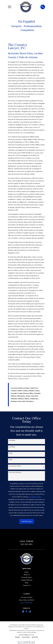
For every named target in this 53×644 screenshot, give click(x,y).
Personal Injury (27, 577)
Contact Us (27, 585)
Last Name (12, 447)
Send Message (27, 521)
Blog (26, 583)
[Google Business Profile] (23, 611)
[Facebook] (26, 611)
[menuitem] (18, 637)
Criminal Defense (27, 580)
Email (10, 460)
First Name (12, 440)
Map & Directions (26, 603)
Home (26, 572)
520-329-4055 (27, 544)
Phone (11, 453)
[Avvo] (30, 611)
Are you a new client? (15, 466)
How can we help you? (15, 472)
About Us (27, 575)
